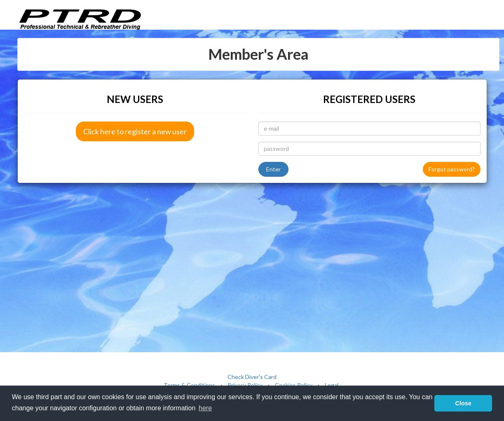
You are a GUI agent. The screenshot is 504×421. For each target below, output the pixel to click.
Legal (332, 385)
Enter (273, 169)
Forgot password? (452, 169)
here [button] (205, 408)
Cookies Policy (294, 385)
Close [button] (463, 403)
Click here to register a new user (135, 131)
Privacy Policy (245, 385)
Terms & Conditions (189, 385)
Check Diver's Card (252, 377)
